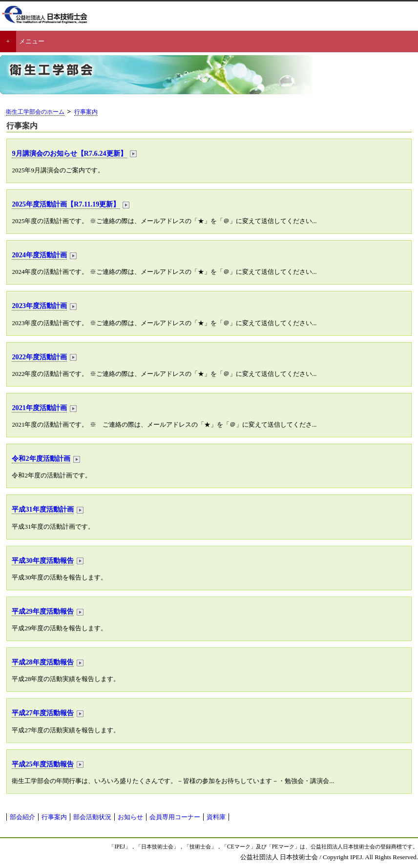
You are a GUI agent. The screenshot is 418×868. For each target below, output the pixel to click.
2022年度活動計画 (39, 357)
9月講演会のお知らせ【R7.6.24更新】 (69, 153)
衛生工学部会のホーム (35, 112)
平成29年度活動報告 (42, 611)
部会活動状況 (92, 817)
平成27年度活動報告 (42, 713)
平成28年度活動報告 (42, 662)
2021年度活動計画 (39, 408)
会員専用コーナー (175, 817)
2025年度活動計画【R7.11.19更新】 (66, 204)
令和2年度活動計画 (41, 458)
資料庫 (216, 817)
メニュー (32, 41)
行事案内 (86, 112)
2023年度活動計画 (39, 306)
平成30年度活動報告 (42, 560)
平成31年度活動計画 (42, 509)
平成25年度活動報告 (42, 764)
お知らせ (130, 817)
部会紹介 (22, 817)
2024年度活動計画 (39, 255)
